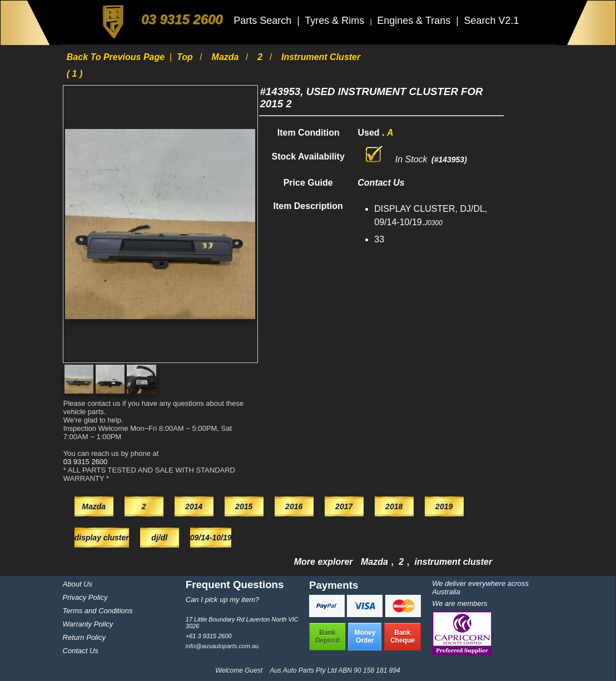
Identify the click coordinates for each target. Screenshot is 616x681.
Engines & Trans (415, 21)
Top (186, 57)
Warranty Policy (88, 624)
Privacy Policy (85, 597)
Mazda (227, 57)
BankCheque (403, 637)
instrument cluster (454, 562)
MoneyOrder (365, 637)
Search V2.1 (491, 21)
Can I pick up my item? (222, 600)
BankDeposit (327, 637)
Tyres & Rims (336, 21)
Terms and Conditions (98, 611)
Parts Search (264, 21)
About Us (78, 584)
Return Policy (84, 637)
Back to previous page (117, 57)
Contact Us (81, 651)
